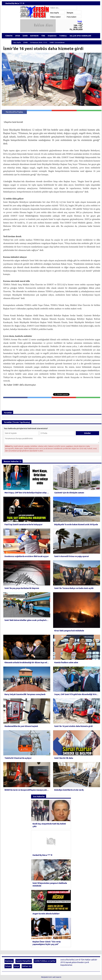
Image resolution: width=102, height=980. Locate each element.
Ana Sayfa (55, 13)
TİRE (45, 36)
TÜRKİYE (9, 36)
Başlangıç (9, 877)
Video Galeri (55, 17)
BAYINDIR (36, 36)
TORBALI (66, 36)
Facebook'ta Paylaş (14, 112)
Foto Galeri (72, 17)
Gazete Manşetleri (24, 877)
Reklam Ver (27, 882)
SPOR (18, 36)
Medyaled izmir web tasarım (51, 893)
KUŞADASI (54, 36)
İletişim (70, 13)
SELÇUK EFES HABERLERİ (84, 36)
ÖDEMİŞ (7, 41)
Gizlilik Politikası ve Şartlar (45, 877)
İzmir (80, 21)
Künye (17, 882)
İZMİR (26, 36)
